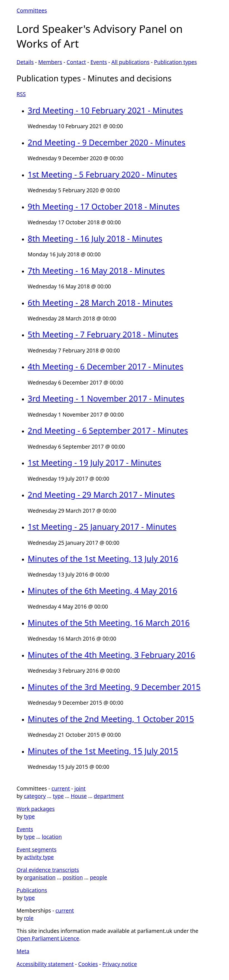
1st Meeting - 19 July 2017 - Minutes (95, 462)
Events (99, 62)
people (99, 877)
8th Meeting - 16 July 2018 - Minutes (95, 238)
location (52, 837)
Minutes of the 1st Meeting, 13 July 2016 (103, 559)
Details (25, 62)
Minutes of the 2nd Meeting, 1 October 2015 (111, 719)
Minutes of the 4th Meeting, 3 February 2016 (112, 655)
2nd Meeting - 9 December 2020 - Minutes (107, 142)
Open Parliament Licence (48, 938)
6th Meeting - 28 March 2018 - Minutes (100, 302)
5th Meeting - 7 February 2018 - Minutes (103, 334)
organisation (40, 877)
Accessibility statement (45, 964)
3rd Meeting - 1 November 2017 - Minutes (106, 398)
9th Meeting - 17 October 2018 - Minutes (104, 206)
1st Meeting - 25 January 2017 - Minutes (102, 527)
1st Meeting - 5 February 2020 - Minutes (103, 174)
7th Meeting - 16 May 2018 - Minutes (96, 270)
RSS (21, 94)
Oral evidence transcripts (48, 870)
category (35, 796)
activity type (39, 857)
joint (80, 788)
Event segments (37, 849)
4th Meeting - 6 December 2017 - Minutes (106, 366)
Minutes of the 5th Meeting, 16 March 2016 (109, 623)
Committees (32, 10)
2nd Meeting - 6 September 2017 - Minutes (108, 430)
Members (50, 62)
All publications (130, 62)
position (73, 877)
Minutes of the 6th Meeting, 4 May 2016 (103, 591)
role (29, 918)
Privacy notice (120, 964)
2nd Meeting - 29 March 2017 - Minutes (101, 494)
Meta (23, 951)
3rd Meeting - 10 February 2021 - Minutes (105, 110)
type (58, 796)
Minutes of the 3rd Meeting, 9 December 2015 (114, 687)
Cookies (88, 964)
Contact (76, 62)
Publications (32, 890)
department (109, 796)
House (79, 796)
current (61, 788)
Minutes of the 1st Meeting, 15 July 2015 (103, 751)
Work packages (36, 809)
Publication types (175, 62)
